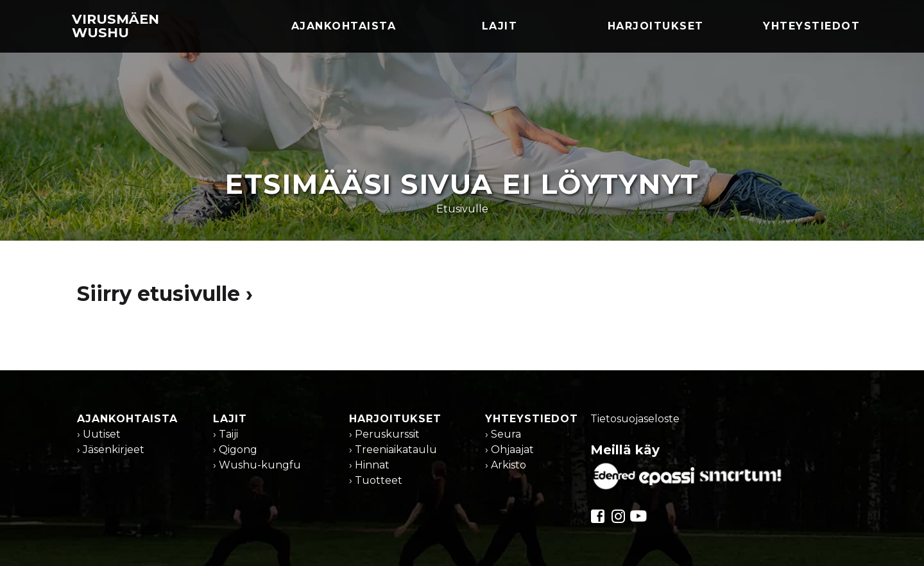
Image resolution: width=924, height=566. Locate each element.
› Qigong (235, 450)
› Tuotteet (376, 480)
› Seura (503, 434)
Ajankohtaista (344, 26)
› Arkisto (506, 465)
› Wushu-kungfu (257, 465)
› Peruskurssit (384, 434)
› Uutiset (99, 434)
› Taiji (226, 434)
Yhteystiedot (811, 26)
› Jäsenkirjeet (111, 450)
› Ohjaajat (509, 450)
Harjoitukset (656, 26)
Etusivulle (462, 209)
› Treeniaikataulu (393, 450)
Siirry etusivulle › (165, 294)
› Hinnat (369, 465)
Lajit (500, 26)
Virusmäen (116, 26)
